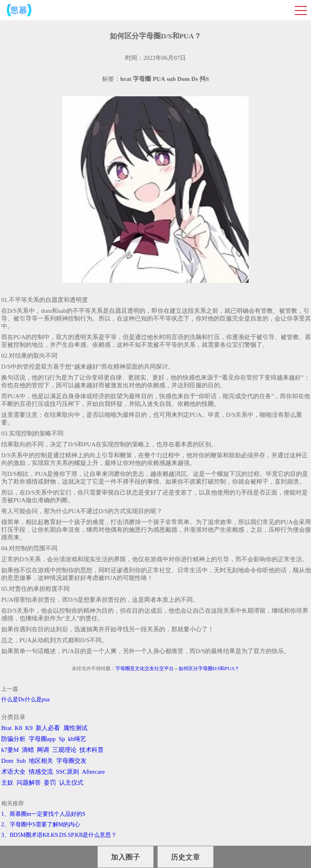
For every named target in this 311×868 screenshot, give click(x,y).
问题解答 (29, 783)
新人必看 (48, 728)
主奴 (7, 783)
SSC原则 (67, 772)
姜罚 (50, 783)
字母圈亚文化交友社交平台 (145, 669)
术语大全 (13, 772)
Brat (6, 728)
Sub (21, 761)
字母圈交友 (71, 761)
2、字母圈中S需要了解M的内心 (41, 824)
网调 (43, 750)
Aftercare (93, 772)
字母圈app (42, 739)
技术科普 (92, 750)
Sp (62, 739)
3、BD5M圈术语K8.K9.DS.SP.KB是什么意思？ (59, 835)
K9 (29, 728)
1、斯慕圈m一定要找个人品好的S (43, 814)
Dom (7, 761)
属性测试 (75, 728)
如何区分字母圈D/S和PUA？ (209, 669)
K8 (18, 728)
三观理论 (64, 750)
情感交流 (41, 772)
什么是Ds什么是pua (26, 699)
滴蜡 (28, 750)
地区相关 (41, 761)
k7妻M (10, 750)
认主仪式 (71, 783)
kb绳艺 (77, 739)
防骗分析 (13, 739)
